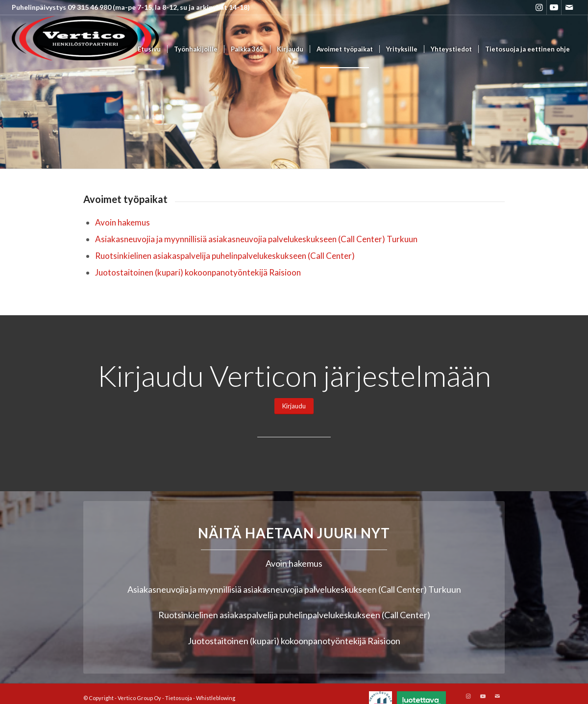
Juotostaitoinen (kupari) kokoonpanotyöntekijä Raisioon (198, 272)
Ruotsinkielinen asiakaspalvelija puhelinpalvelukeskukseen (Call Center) (225, 256)
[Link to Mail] (569, 7)
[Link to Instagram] (539, 7)
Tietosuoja (179, 698)
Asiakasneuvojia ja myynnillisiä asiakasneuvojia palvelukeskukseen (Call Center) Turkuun (256, 239)
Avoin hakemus (122, 222)
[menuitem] (149, 49)
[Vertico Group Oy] (85, 49)
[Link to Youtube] (554, 7)
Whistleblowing (216, 698)
